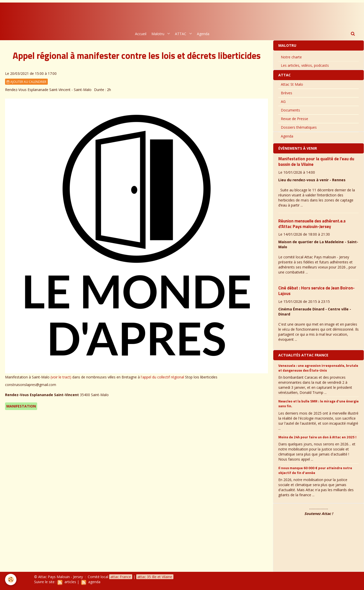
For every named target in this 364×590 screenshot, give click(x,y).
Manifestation (21, 406)
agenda (91, 582)
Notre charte (291, 57)
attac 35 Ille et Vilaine (155, 577)
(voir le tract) (61, 377)
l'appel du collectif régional (162, 377)
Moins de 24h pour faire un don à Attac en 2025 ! (317, 437)
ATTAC (181, 34)
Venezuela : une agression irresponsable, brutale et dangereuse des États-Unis (318, 368)
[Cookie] (11, 580)
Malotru (158, 34)
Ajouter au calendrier (26, 82)
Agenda (203, 34)
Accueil (141, 34)
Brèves (287, 93)
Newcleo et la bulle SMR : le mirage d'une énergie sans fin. (318, 403)
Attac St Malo (292, 84)
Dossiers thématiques (299, 127)
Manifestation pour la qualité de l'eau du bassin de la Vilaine (316, 162)
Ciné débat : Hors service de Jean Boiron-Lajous (316, 291)
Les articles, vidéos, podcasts (305, 65)
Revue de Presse (294, 119)
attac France (121, 577)
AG (283, 101)
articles (67, 582)
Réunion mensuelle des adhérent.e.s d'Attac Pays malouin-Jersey (312, 224)
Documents (290, 110)
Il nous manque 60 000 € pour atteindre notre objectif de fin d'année (315, 470)
